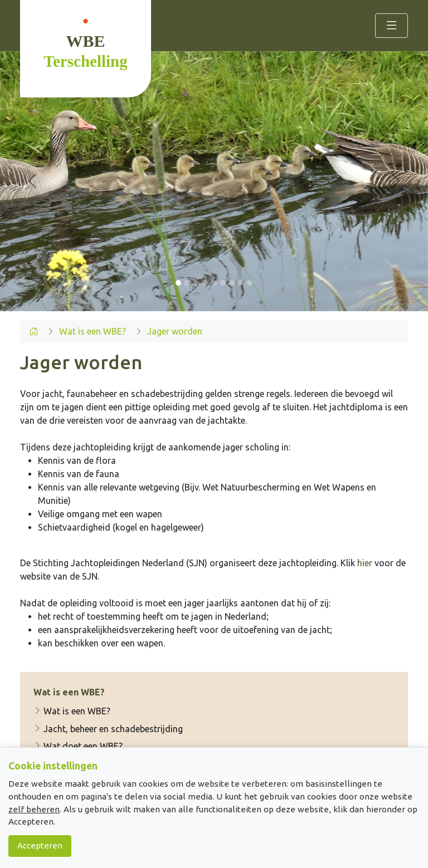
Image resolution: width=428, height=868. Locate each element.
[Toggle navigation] (391, 26)
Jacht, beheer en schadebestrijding (108, 729)
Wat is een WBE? (72, 711)
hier (365, 563)
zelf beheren (34, 809)
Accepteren (40, 845)
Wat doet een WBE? (78, 746)
